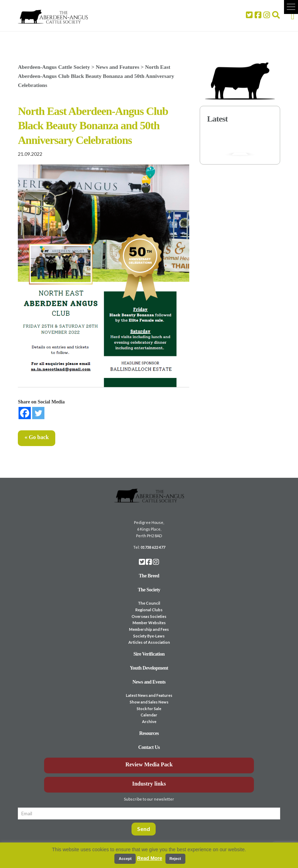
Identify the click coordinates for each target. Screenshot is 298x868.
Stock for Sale (149, 709)
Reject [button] (175, 859)
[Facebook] (25, 413)
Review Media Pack (149, 764)
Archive (149, 721)
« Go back (37, 437)
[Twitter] (38, 413)
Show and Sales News (149, 702)
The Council (149, 603)
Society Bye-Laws (149, 636)
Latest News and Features (149, 695)
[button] (291, 7)
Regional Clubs (149, 610)
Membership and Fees (149, 629)
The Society (149, 590)
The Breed (149, 576)
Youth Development (149, 668)
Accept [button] (125, 859)
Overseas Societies (149, 616)
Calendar (149, 715)
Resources (149, 733)
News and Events (149, 682)
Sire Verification (149, 654)
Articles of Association (149, 642)
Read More (150, 858)
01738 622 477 (153, 547)
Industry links (149, 784)
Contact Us (149, 747)
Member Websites (149, 623)
